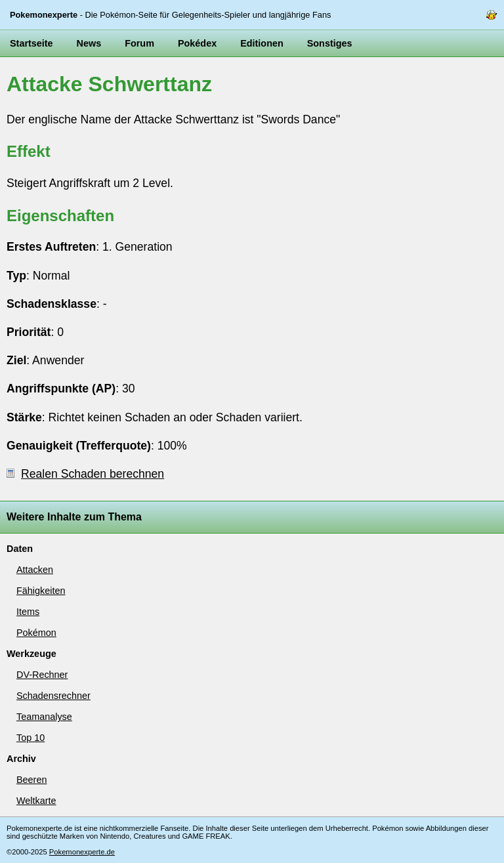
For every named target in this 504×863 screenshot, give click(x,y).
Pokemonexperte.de (82, 852)
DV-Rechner (42, 675)
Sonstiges (330, 43)
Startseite (31, 43)
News (89, 43)
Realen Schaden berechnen (85, 474)
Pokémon (36, 633)
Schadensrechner (53, 696)
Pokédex (197, 43)
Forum (139, 43)
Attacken (35, 570)
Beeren (31, 780)
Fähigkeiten (41, 591)
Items (28, 612)
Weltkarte (36, 801)
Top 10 (31, 738)
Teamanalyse (44, 717)
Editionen (262, 43)
